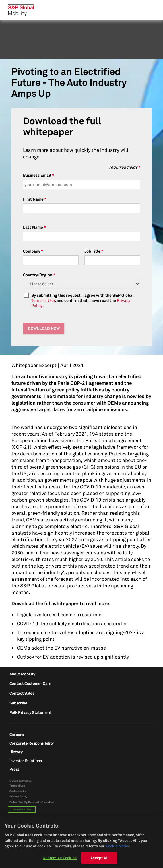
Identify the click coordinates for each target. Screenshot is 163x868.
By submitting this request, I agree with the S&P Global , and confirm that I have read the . (82, 300)
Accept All (99, 860)
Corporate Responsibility (32, 743)
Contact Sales (22, 693)
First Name (33, 199)
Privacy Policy (18, 797)
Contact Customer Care (30, 683)
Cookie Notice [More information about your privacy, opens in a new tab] (118, 848)
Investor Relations (26, 761)
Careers (17, 734)
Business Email (37, 175)
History (16, 752)
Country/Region (38, 275)
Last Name (33, 227)
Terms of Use (43, 300)
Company (32, 251)
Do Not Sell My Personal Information (32, 802)
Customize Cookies (22, 809)
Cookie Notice (18, 791)
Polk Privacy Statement (31, 712)
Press (14, 769)
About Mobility (23, 674)
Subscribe (18, 703)
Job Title (92, 251)
